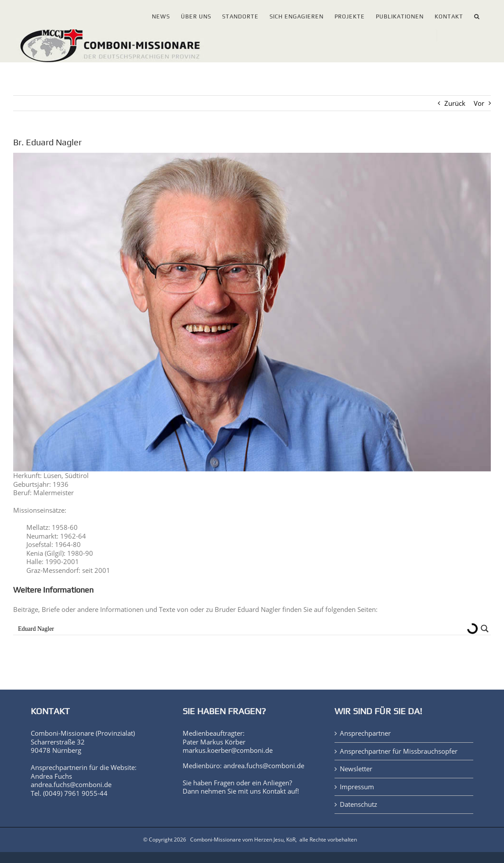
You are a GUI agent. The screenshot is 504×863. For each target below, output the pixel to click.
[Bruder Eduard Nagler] (252, 312)
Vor (479, 103)
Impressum (357, 787)
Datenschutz (358, 804)
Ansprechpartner (365, 733)
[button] (477, 15)
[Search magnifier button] (485, 629)
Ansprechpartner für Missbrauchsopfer (399, 751)
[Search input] (240, 629)
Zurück (455, 103)
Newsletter (356, 769)
